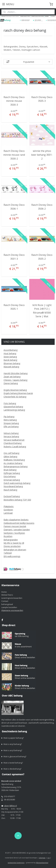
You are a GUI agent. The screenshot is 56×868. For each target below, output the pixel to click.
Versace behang (11, 436)
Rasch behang (10, 490)
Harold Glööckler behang (16, 373)
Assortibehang (11, 350)
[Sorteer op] (28, 62)
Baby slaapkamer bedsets (16, 520)
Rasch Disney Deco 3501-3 (14, 257)
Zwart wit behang (12, 377)
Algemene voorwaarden (12, 610)
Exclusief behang (12, 496)
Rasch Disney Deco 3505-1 (14, 307)
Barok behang (10, 360)
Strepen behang (11, 423)
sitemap (42, 858)
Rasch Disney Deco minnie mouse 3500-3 (14, 101)
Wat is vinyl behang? (13, 744)
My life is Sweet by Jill (14, 543)
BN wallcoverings (12, 556)
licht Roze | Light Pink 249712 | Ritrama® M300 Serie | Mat (42, 311)
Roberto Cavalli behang (15, 447)
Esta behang (10, 476)
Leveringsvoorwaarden (12, 598)
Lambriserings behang (14, 410)
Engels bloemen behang (15, 390)
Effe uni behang (11, 426)
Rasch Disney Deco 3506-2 (42, 207)
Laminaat (8, 513)
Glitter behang (10, 457)
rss (48, 858)
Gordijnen (8, 510)
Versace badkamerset (14, 440)
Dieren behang (11, 383)
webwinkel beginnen (16, 863)
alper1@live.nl (11, 806)
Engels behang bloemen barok (18, 393)
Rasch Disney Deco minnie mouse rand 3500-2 (14, 155)
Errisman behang (12, 480)
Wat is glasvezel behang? (15, 756)
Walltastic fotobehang (14, 460)
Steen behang (10, 357)
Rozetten (8, 536)
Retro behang (10, 420)
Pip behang (9, 417)
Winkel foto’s (7, 595)
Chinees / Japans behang (15, 380)
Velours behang (11, 433)
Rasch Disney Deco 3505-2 (42, 257)
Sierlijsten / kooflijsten (14, 533)
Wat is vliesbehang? (12, 769)
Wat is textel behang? (13, 763)
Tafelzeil (8, 553)
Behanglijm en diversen (15, 550)
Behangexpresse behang (16, 466)
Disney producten (12, 546)
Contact (5, 601)
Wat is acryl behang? (13, 750)
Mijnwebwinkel (42, 863)
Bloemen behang (12, 363)
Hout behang (10, 353)
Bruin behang (10, 470)
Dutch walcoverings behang (17, 483)
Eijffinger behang (12, 473)
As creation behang (13, 463)
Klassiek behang (11, 367)
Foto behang (10, 403)
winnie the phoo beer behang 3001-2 (42, 155)
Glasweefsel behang (13, 407)
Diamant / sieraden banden (17, 530)
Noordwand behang (13, 486)
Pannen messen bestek (15, 526)
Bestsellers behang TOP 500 (17, 500)
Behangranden (11, 540)
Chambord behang (13, 443)
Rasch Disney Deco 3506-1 (14, 207)
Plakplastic (9, 506)
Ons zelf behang (11, 453)
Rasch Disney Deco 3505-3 (42, 99)
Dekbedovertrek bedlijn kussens (19, 523)
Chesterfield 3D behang (15, 397)
